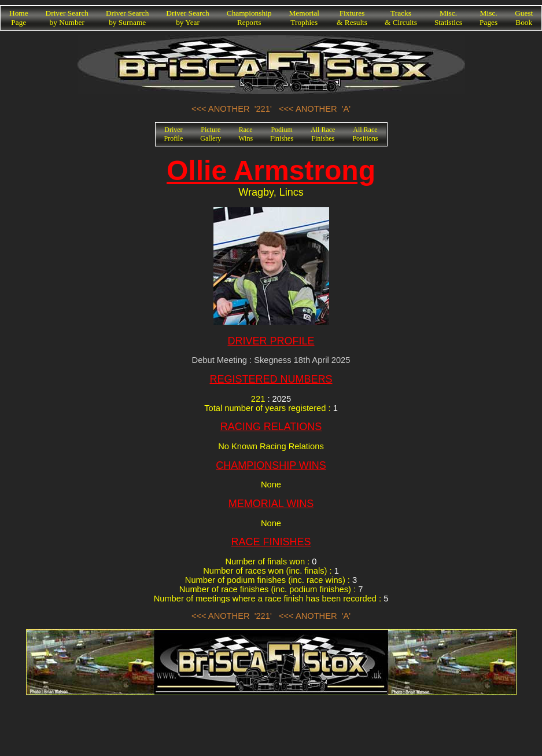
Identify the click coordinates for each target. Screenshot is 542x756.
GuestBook (524, 18)
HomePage (19, 18)
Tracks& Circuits (401, 18)
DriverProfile (174, 134)
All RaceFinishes (323, 134)
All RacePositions (365, 134)
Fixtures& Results (352, 18)
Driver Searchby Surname (127, 18)
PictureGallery (211, 134)
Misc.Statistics (448, 18)
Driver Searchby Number (67, 18)
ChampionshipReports (249, 18)
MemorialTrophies (305, 18)
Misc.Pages (488, 18)
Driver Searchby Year (187, 18)
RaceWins (246, 134)
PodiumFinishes (282, 134)
